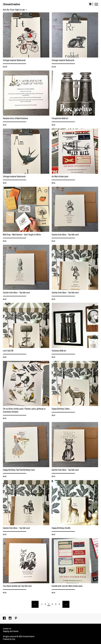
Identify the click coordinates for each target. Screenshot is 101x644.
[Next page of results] (66, 604)
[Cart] (90, 4)
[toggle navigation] (96, 4)
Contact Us (7, 629)
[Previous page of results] (35, 604)
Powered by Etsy (9, 639)
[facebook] (5, 618)
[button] (18, 10)
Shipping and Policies (11, 631)
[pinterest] (16, 618)
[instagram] (10, 618)
